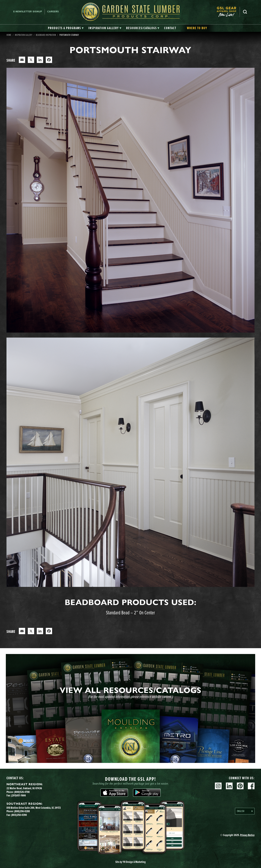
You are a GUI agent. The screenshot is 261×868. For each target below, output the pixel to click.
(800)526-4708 (22, 792)
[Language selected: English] (245, 811)
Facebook (251, 786)
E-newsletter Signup (28, 12)
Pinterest (240, 786)
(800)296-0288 (22, 811)
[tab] (66, 28)
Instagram (218, 786)
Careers (53, 12)
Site (130, 862)
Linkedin (229, 786)
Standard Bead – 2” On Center (130, 613)
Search (245, 12)
